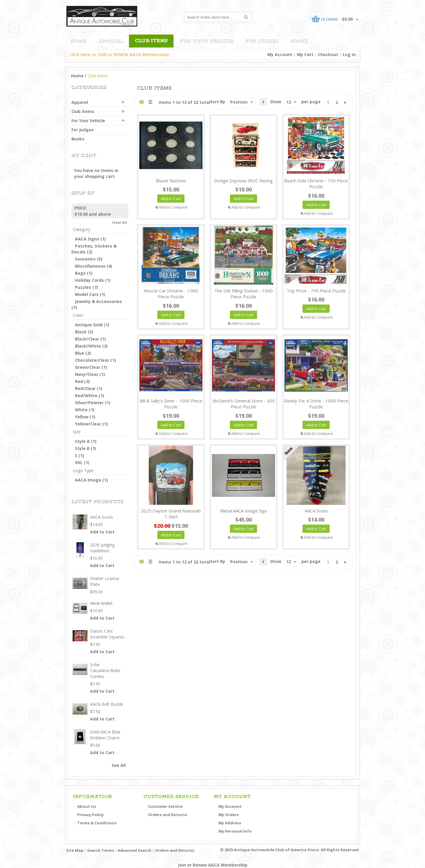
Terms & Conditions (97, 823)
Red (79, 381)
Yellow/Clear (88, 424)
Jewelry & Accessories (98, 301)
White (81, 410)
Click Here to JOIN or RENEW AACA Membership (119, 54)
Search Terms (100, 850)
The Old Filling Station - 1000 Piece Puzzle (243, 294)
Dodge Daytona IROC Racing (243, 181)
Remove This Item (125, 208)
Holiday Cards (89, 280)
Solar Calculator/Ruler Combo (105, 670)
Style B (82, 448)
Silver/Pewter (89, 403)
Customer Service (165, 806)
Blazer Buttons (171, 181)
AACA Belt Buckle (107, 704)
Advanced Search (134, 850)
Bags (80, 273)
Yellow (82, 417)
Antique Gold (89, 325)
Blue (80, 353)
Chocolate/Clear (92, 360)
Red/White (86, 395)
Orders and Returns (167, 815)
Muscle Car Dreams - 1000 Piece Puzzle (171, 294)
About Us (87, 806)
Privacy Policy (90, 815)
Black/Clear (87, 339)
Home (77, 76)
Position (239, 102)
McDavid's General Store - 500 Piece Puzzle (244, 404)
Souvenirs (85, 259)
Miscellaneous (90, 266)
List (150, 102)
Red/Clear (85, 388)
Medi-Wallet (101, 603)
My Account (280, 54)
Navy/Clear (87, 374)
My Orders (229, 815)
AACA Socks (316, 511)
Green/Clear (88, 367)
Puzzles (83, 287)
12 (289, 102)
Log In (349, 54)
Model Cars (87, 294)
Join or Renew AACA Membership (213, 865)
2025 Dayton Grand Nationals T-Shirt (171, 514)
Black (81, 332)
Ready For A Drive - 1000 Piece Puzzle (316, 404)
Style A (82, 441)
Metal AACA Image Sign (244, 511)
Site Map (75, 850)
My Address (230, 823)
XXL (79, 462)
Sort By (218, 102)
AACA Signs (87, 239)
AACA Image (88, 480)
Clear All (120, 222)
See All (119, 765)
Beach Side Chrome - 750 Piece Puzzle (316, 184)
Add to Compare (173, 207)
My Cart (305, 54)
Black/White (88, 346)
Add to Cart (102, 532)
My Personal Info (235, 831)
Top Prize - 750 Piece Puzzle (316, 291)
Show (276, 102)
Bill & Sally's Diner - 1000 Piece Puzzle (171, 404)
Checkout (328, 54)
